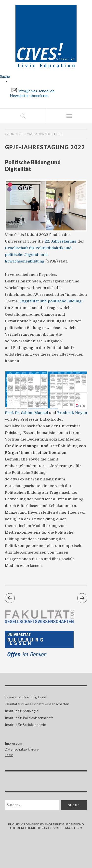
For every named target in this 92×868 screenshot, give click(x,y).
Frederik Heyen (72, 413)
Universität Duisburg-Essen (26, 697)
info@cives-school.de (36, 91)
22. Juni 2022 (16, 134)
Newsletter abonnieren (29, 95)
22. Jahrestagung (61, 241)
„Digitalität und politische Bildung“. (51, 301)
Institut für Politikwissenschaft (29, 718)
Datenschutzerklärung (22, 749)
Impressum (13, 743)
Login (9, 755)
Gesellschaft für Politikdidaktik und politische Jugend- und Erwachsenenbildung (38, 255)
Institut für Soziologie (22, 711)
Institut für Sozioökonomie (25, 725)
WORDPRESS (55, 824)
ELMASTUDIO (72, 828)
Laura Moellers (48, 134)
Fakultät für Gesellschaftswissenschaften (37, 704)
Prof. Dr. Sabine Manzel (26, 413)
